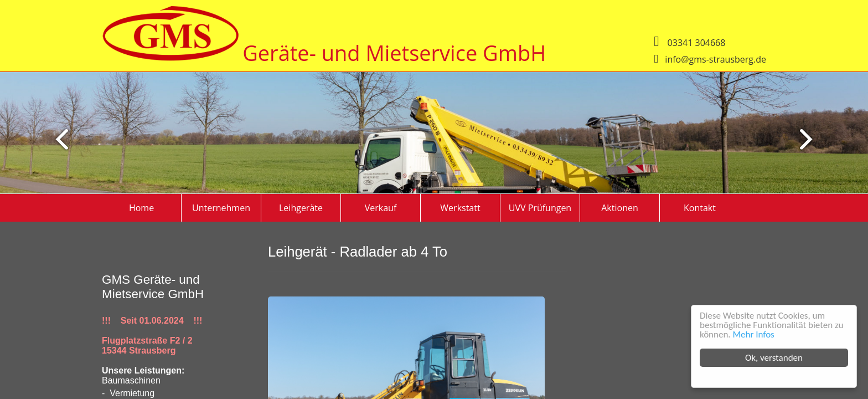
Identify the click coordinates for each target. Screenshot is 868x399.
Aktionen (620, 208)
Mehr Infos (754, 334)
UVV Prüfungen (540, 208)
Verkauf (381, 208)
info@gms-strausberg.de (715, 59)
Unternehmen (221, 208)
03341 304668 (697, 43)
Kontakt (700, 208)
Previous (811, 139)
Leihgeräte (301, 208)
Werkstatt (460, 208)
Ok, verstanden (774, 358)
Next (57, 139)
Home (141, 208)
